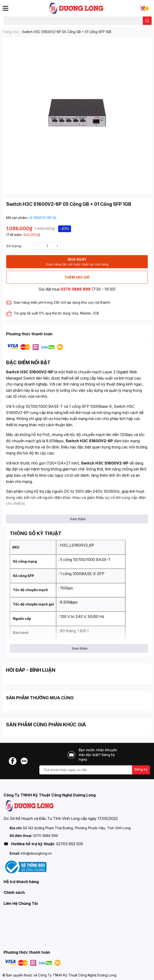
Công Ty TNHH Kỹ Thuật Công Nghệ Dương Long (77, 975)
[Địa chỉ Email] (95, 770)
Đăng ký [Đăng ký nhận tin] (141, 769)
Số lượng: (14, 246)
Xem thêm (78, 519)
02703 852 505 (69, 844)
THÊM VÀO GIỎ (77, 277)
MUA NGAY (77, 262)
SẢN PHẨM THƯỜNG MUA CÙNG (40, 698)
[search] (147, 21)
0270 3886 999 (76, 289)
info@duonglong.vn (36, 853)
